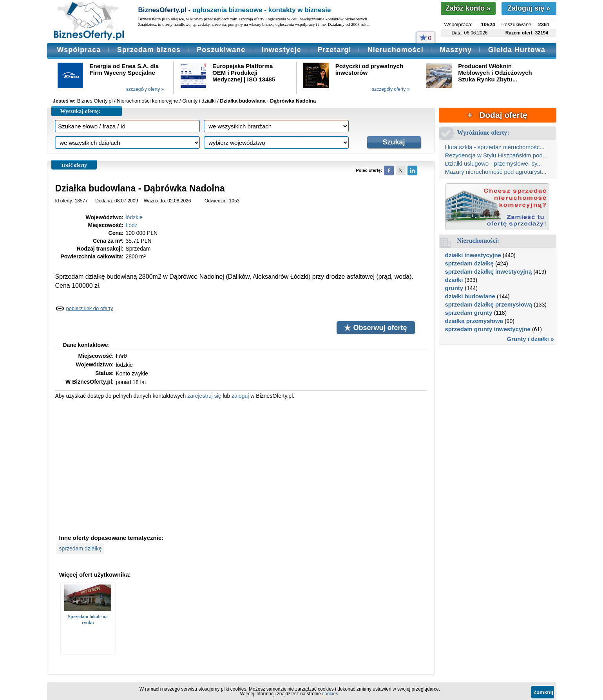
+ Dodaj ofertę (497, 115)
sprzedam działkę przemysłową (489, 304)
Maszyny (456, 50)
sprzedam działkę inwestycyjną (489, 272)
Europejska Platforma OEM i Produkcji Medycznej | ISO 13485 (244, 73)
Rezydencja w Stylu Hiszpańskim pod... (496, 155)
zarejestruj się (204, 396)
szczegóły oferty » (145, 89)
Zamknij (543, 692)
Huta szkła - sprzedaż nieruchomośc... (495, 147)
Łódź (132, 225)
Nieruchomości (396, 50)
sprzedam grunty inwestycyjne (488, 329)
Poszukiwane (221, 50)
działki (454, 280)
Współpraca (79, 50)
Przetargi (334, 50)
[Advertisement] (241, 466)
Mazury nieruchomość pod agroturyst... (496, 172)
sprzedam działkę (81, 548)
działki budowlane (470, 296)
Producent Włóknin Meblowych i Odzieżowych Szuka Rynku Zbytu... (495, 73)
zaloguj (240, 396)
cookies (330, 694)
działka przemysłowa (474, 321)
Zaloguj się (529, 8)
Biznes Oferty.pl (95, 101)
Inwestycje (282, 50)
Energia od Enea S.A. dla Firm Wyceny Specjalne (124, 69)
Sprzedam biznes (149, 50)
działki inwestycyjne (473, 255)
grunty (454, 288)
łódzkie (134, 217)
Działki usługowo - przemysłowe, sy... (493, 163)
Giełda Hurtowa (517, 50)
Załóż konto (468, 8)
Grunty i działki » (530, 339)
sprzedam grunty (469, 313)
